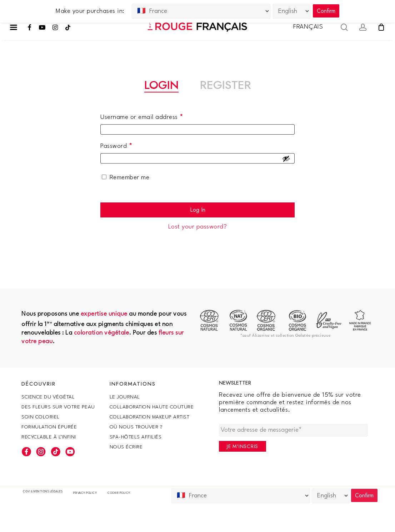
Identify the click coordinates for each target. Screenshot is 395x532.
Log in (198, 210)
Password (129, 144)
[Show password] (286, 159)
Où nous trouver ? (136, 427)
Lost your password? (198, 227)
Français (308, 27)
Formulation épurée (49, 427)
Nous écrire (126, 447)
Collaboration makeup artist (150, 417)
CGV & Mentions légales (43, 492)
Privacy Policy (85, 493)
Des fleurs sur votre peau (58, 407)
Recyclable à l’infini (49, 437)
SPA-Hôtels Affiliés (136, 437)
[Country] (241, 496)
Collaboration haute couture (152, 407)
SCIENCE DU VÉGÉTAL (48, 397)
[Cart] (381, 27)
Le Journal (125, 397)
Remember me (130, 178)
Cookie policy (119, 493)
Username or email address (154, 116)
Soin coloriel (41, 417)
